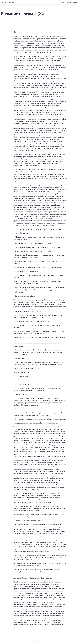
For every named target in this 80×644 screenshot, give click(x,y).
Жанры (75, 2)
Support (43, 641)
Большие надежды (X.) (8, 2)
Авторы (69, 2)
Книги (62, 2)
